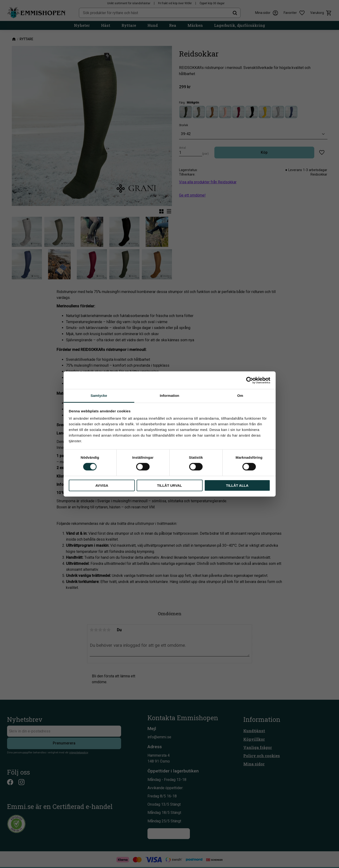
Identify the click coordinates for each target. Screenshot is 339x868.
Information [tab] (169, 396)
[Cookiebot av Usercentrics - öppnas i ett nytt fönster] (250, 380)
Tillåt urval (169, 485)
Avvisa (102, 485)
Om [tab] (240, 396)
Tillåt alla (237, 485)
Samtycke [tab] (99, 396)
